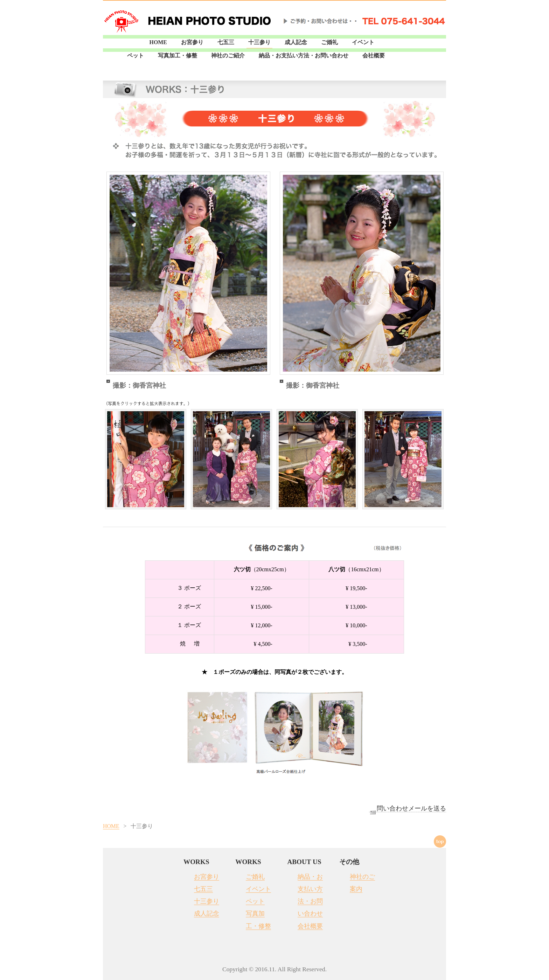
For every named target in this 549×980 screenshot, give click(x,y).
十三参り (259, 42)
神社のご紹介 (228, 56)
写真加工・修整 (178, 56)
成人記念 (296, 42)
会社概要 (374, 56)
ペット (135, 56)
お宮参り (192, 42)
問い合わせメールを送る (408, 809)
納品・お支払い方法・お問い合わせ (304, 56)
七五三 (226, 42)
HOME (158, 42)
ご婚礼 (329, 42)
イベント (363, 42)
